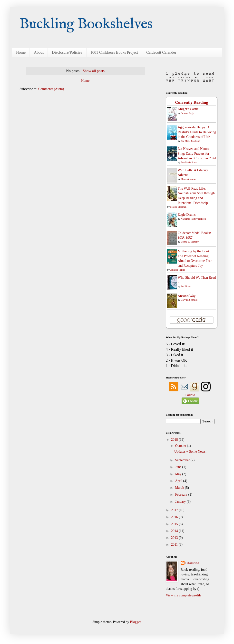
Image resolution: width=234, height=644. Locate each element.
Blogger (135, 622)
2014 (175, 531)
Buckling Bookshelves (86, 24)
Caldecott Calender (161, 52)
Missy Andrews (189, 179)
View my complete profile (184, 595)
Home (21, 52)
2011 (175, 545)
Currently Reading (191, 102)
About (39, 52)
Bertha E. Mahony (190, 242)
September (183, 460)
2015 (175, 524)
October (181, 446)
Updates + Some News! (190, 452)
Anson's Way (187, 296)
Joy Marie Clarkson (190, 141)
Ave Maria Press (189, 162)
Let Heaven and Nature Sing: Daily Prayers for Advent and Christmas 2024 (197, 153)
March (180, 488)
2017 (175, 510)
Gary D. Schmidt (189, 300)
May (179, 474)
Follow (190, 395)
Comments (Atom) (51, 89)
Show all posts (94, 71)
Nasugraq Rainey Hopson (193, 219)
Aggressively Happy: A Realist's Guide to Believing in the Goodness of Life (197, 132)
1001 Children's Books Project (114, 52)
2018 (175, 440)
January (181, 502)
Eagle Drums (187, 215)
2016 (175, 517)
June (179, 467)
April (179, 481)
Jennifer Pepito (178, 270)
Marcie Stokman (178, 207)
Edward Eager (188, 113)
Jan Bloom (186, 286)
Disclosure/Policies (67, 52)
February (182, 495)
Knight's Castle (188, 109)
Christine (192, 563)
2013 (175, 538)
